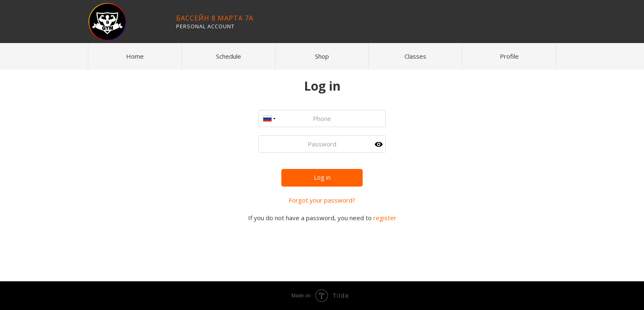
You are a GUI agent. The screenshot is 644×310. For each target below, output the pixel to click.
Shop (322, 56)
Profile (509, 56)
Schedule (229, 56)
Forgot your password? (322, 200)
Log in (322, 177)
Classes (415, 56)
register (385, 218)
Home (135, 56)
